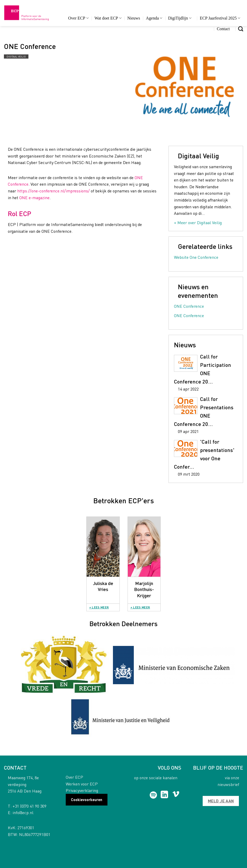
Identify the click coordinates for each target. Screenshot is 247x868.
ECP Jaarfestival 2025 (220, 18)
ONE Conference (189, 306)
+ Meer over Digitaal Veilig (198, 222)
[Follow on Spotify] (153, 795)
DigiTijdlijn (180, 18)
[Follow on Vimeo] (176, 795)
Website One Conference (196, 257)
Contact (223, 29)
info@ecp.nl (23, 812)
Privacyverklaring (82, 790)
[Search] (241, 29)
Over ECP (78, 18)
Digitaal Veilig (16, 56)
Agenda (154, 18)
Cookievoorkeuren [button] (87, 800)
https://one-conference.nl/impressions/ (53, 191)
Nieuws (134, 18)
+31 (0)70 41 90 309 (29, 806)
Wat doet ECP (108, 18)
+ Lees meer (99, 607)
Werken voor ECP (82, 784)
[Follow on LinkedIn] (164, 795)
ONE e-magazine (34, 197)
